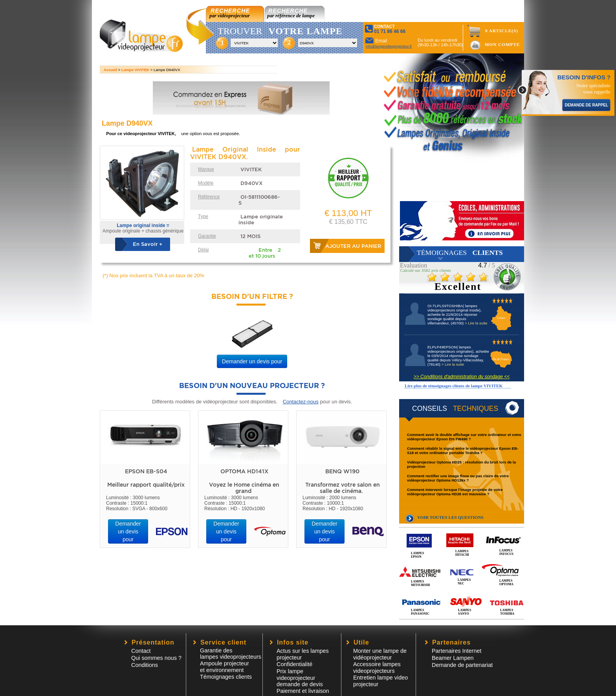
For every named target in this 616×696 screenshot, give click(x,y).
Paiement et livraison (303, 691)
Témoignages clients (226, 677)
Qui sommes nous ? (156, 658)
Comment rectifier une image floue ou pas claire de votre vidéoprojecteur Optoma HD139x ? (458, 478)
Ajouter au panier (353, 246)
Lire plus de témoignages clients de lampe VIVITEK (454, 386)
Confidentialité (294, 664)
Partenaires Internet (456, 651)
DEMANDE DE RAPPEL (586, 105)
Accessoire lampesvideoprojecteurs (377, 668)
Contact (141, 651)
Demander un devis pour (252, 361)
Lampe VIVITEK (135, 70)
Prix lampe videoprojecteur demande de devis (300, 678)
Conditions (145, 665)
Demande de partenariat (462, 665)
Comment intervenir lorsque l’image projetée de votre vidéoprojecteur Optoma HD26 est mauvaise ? (455, 492)
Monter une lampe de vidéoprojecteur (380, 654)
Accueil (110, 70)
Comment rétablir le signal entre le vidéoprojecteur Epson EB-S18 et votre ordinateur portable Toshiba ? (463, 451)
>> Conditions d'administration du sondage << (462, 377)
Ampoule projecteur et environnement (225, 667)
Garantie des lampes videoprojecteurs (231, 654)
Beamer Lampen (453, 658)
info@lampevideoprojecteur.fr (389, 46)
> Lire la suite (476, 323)
